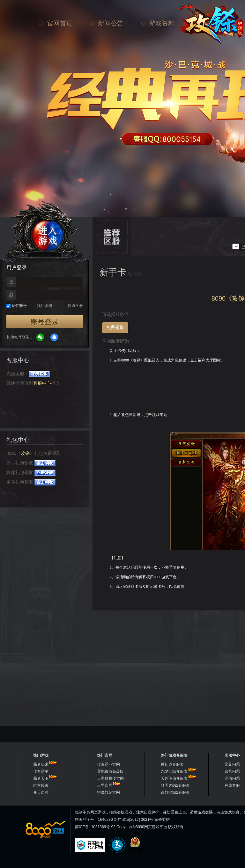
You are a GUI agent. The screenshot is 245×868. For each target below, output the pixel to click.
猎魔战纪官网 (108, 792)
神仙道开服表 (172, 764)
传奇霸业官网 (108, 764)
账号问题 (232, 771)
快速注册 (75, 306)
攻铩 (211, 24)
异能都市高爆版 (110, 771)
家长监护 (162, 820)
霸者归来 (41, 764)
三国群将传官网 (110, 778)
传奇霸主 (41, 771)
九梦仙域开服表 (174, 771)
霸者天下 (41, 778)
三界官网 (105, 785)
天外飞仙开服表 (174, 778)
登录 (45, 322)
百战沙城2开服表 (175, 792)
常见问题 (232, 764)
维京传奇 (41, 785)
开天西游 (41, 792)
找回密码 (45, 306)
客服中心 (42, 383)
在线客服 (232, 785)
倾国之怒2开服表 (175, 785)
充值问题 (232, 778)
